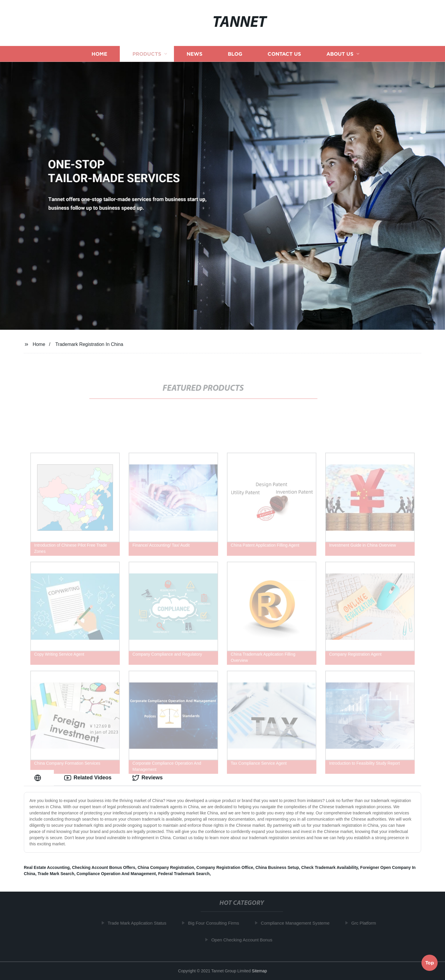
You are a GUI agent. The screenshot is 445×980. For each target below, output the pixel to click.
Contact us (284, 54)
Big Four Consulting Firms (216, 923)
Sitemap (259, 971)
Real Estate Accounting (47, 867)
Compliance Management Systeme (297, 923)
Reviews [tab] (147, 778)
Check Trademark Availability (330, 867)
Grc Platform (366, 923)
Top (430, 964)
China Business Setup (277, 867)
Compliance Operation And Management (116, 874)
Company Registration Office (225, 867)
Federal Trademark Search (184, 874)
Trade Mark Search (56, 874)
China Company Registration (166, 867)
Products (147, 54)
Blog (235, 54)
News (195, 54)
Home (99, 54)
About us (340, 54)
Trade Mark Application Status (139, 923)
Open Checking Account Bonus (244, 940)
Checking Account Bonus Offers (104, 867)
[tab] (39, 778)
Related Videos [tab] (88, 778)
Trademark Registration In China (89, 344)
